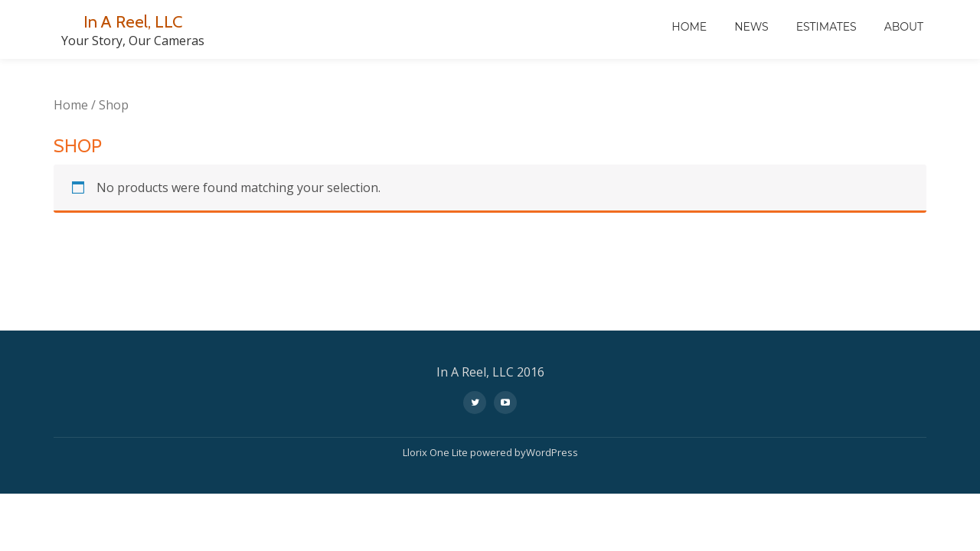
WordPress (552, 393)
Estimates (826, 27)
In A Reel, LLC (133, 21)
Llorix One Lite (436, 393)
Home (689, 27)
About (904, 27)
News (751, 27)
